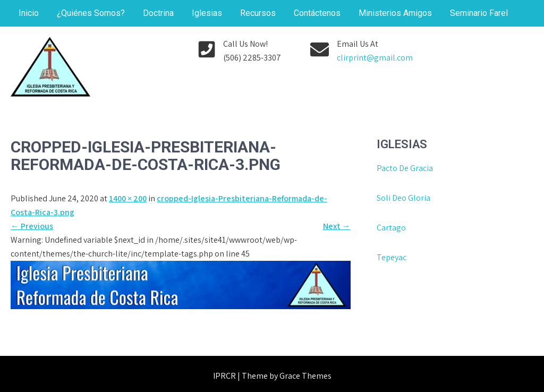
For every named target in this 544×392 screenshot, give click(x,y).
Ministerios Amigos (395, 13)
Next (337, 226)
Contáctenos (317, 13)
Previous (32, 226)
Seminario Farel (479, 13)
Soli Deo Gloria (403, 198)
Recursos (258, 13)
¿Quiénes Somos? (91, 13)
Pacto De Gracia (405, 168)
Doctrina (158, 13)
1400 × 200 (128, 198)
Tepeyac (392, 257)
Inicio (29, 13)
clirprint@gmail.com (375, 58)
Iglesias (207, 13)
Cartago (391, 228)
